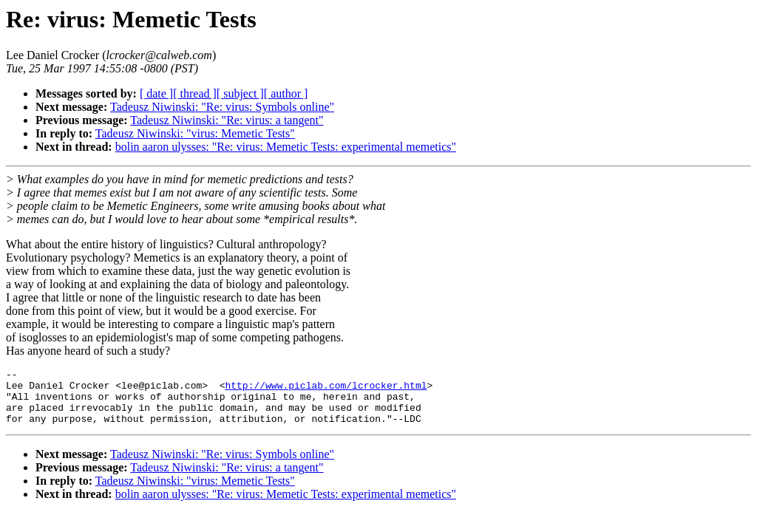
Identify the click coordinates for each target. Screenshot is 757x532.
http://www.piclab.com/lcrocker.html (326, 389)
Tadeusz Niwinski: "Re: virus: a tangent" (227, 120)
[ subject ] (240, 93)
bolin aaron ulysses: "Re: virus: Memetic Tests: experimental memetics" (286, 147)
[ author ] (286, 93)
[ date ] (156, 93)
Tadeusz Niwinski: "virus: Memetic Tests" (195, 133)
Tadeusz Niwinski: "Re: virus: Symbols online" (222, 107)
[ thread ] (195, 93)
